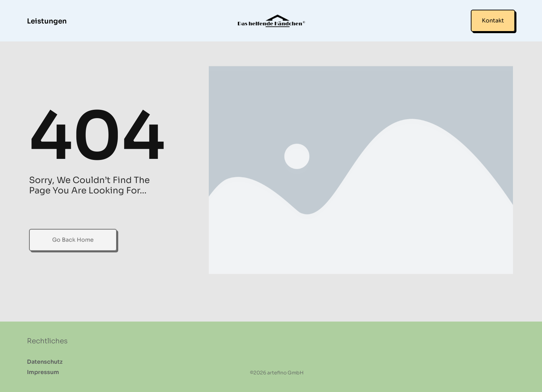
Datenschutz (45, 362)
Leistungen (47, 21)
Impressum (43, 372)
